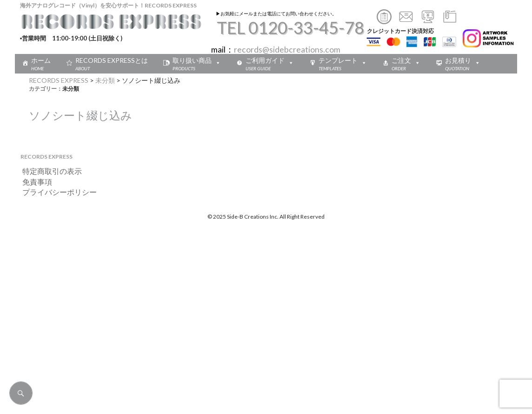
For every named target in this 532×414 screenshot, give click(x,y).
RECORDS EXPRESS (59, 80)
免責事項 (33, 182)
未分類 (105, 80)
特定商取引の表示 (48, 171)
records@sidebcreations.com (287, 50)
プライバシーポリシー (56, 192)
